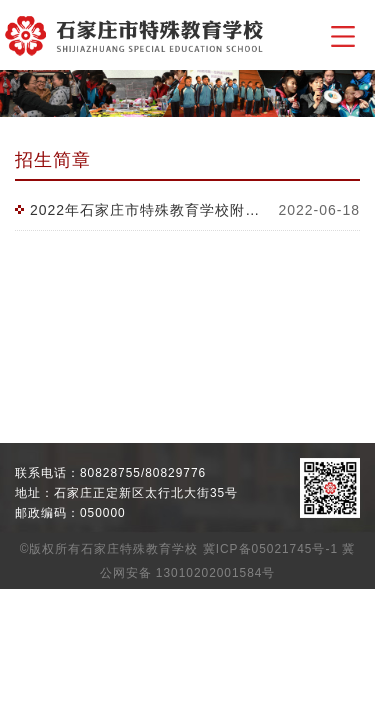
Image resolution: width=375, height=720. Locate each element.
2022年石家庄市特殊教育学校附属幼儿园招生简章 (147, 210)
